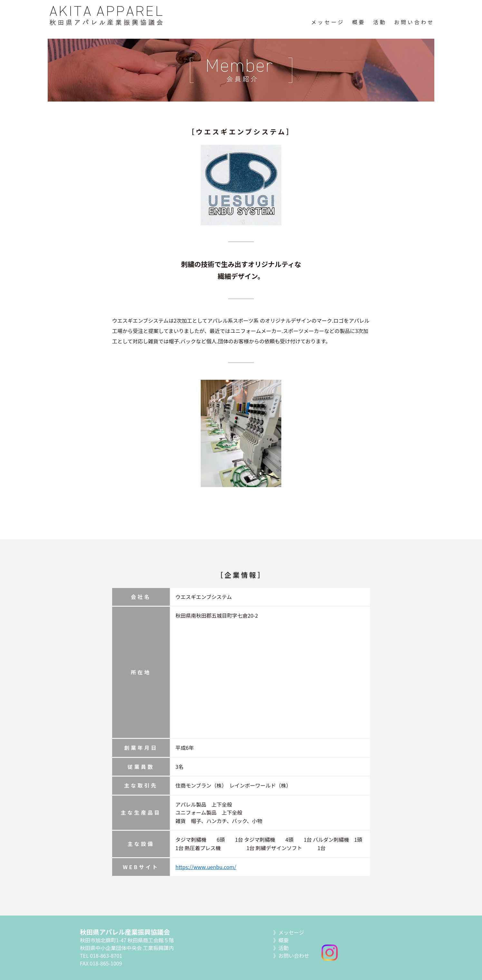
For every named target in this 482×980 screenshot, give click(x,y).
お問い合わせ (414, 22)
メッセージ (328, 22)
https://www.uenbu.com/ (206, 867)
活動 (380, 22)
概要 (359, 22)
